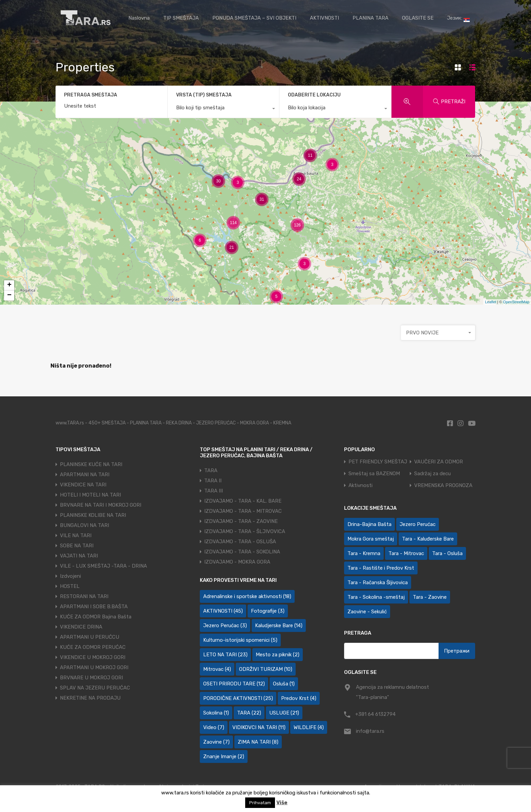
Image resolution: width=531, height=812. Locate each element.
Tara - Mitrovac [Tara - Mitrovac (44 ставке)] (406, 553)
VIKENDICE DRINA (81, 627)
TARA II (213, 481)
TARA (211, 470)
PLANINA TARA (370, 18)
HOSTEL (70, 586)
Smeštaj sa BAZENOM (374, 474)
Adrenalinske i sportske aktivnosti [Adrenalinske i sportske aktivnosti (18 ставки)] (247, 596)
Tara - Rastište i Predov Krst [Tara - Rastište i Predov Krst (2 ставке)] (381, 568)
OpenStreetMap (516, 302)
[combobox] (224, 109)
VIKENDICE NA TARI (83, 485)
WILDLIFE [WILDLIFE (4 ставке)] (309, 727)
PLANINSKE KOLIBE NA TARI (93, 515)
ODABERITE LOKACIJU (314, 95)
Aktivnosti (360, 486)
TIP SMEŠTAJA (181, 18)
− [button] (9, 295)
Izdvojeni (70, 576)
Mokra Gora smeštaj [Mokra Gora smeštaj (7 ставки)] (371, 539)
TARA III (214, 491)
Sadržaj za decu (432, 474)
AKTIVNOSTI (324, 18)
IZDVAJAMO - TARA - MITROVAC (243, 511)
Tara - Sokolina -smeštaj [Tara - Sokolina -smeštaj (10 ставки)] (376, 597)
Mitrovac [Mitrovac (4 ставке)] (217, 669)
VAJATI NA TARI (79, 556)
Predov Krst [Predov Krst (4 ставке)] (299, 698)
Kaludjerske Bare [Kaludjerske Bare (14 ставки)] (279, 626)
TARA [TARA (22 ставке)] (249, 713)
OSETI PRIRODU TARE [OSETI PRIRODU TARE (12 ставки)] (234, 684)
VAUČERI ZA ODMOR (439, 462)
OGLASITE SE (418, 18)
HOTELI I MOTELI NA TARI (90, 495)
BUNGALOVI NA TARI (84, 525)
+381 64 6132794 (375, 714)
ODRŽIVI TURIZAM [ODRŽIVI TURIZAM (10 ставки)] (266, 669)
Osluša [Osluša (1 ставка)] (284, 684)
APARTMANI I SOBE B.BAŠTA (94, 607)
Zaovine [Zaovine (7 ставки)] (216, 742)
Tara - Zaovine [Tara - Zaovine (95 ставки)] (430, 597)
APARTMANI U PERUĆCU (90, 637)
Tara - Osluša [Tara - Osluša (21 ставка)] (447, 553)
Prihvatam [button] (260, 803)
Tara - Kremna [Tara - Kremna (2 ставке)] (364, 553)
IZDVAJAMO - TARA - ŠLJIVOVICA (245, 531)
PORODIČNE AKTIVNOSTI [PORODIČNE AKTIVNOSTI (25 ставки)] (238, 698)
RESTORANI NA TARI (84, 596)
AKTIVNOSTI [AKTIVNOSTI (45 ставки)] (223, 611)
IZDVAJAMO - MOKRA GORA (237, 562)
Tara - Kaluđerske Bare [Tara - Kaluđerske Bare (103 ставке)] (428, 539)
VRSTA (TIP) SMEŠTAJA (204, 95)
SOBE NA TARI (77, 546)
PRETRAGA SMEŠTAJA (91, 95)
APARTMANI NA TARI (85, 475)
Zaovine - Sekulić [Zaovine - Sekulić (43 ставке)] (367, 612)
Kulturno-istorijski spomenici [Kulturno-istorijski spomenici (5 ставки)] (240, 640)
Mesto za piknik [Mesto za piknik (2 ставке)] (278, 655)
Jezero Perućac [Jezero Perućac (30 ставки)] (418, 524)
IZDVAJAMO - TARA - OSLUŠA (240, 542)
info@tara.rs (370, 731)
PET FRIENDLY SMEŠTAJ (378, 462)
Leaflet (491, 302)
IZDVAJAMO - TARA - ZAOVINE (241, 521)
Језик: (458, 18)
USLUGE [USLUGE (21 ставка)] (284, 713)
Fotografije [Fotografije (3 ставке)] (268, 611)
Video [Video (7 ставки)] (214, 727)
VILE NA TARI (76, 535)
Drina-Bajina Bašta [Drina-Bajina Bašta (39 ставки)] (369, 524)
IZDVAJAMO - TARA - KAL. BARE (243, 501)
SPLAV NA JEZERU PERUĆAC (95, 688)
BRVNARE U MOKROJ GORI (91, 678)
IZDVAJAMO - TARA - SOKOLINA (242, 552)
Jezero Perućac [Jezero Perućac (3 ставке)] (225, 626)
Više (282, 803)
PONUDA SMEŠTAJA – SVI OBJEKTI (254, 18)
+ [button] (9, 285)
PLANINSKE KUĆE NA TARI (91, 464)
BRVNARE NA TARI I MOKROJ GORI (101, 505)
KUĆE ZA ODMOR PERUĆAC (93, 647)
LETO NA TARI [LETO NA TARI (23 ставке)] (225, 655)
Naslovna (139, 18)
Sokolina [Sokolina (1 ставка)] (216, 713)
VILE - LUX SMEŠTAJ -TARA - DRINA (103, 566)
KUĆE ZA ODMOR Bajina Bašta (96, 617)
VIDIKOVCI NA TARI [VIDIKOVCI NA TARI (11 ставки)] (259, 727)
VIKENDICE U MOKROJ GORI (93, 657)
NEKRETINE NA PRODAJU (90, 698)
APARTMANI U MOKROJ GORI (94, 667)
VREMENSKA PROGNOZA (443, 486)
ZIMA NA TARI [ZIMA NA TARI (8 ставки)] (258, 742)
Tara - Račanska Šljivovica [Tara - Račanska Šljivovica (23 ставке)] (378, 583)
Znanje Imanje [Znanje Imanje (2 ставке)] (224, 756)
